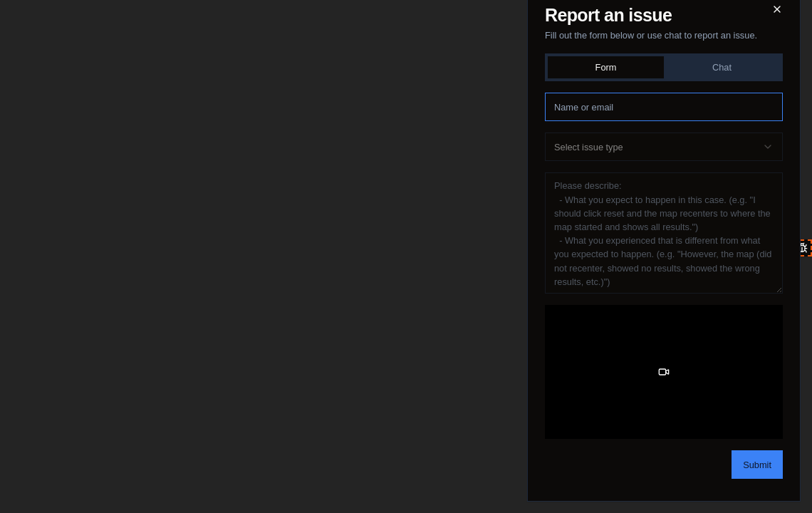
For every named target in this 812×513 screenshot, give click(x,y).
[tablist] (664, 67)
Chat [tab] (722, 67)
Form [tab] (606, 67)
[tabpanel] (664, 285)
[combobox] (664, 147)
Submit (757, 465)
